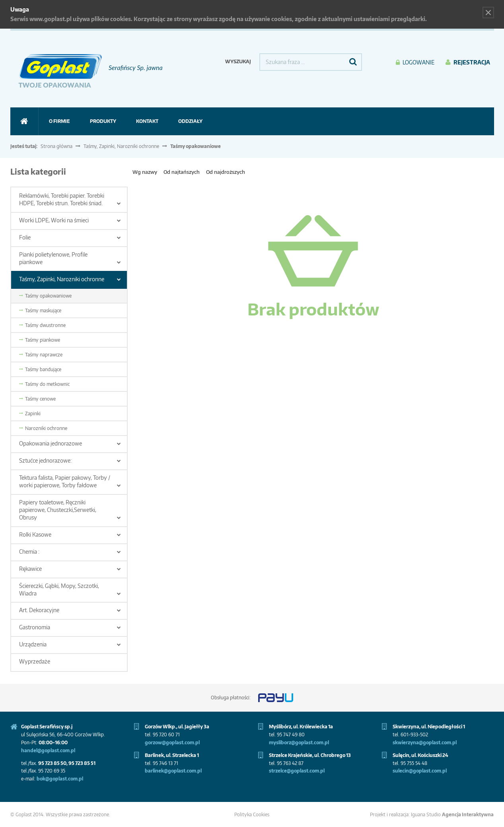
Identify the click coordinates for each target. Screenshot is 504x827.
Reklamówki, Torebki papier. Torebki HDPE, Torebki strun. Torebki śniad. (62, 199)
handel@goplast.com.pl (48, 750)
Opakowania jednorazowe (51, 443)
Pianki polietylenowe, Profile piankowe (53, 258)
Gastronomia (35, 627)
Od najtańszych (182, 172)
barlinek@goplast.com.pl (173, 771)
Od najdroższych (226, 172)
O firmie (59, 121)
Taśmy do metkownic (47, 384)
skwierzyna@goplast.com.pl (425, 742)
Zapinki (33, 413)
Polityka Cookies (252, 814)
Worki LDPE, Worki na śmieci (54, 220)
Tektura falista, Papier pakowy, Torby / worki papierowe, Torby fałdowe (65, 481)
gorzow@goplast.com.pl (172, 742)
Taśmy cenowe (40, 399)
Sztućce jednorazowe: (45, 460)
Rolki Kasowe (35, 534)
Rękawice (30, 569)
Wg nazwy (145, 172)
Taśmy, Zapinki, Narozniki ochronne (121, 146)
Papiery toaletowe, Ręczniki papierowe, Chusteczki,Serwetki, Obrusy (58, 510)
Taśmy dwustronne (45, 325)
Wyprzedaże (35, 661)
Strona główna (56, 146)
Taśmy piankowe (43, 340)
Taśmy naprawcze (44, 355)
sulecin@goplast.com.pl (420, 771)
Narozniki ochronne (46, 428)
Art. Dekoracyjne (39, 610)
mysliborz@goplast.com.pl (299, 742)
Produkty (103, 121)
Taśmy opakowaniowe (48, 296)
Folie (25, 237)
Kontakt (147, 121)
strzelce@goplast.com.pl (297, 771)
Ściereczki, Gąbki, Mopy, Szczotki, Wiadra (59, 590)
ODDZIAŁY (190, 121)
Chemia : (29, 552)
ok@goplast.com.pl (61, 779)
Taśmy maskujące (43, 310)
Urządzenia (33, 644)
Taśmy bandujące (43, 369)
